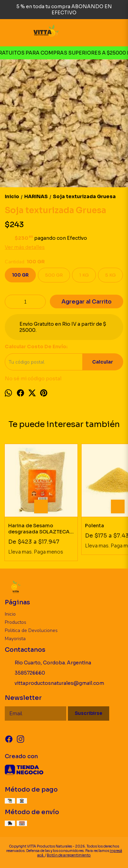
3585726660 (25, 673)
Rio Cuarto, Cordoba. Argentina (48, 663)
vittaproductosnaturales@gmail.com (54, 683)
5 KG (110, 275)
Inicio (10, 614)
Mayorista (15, 639)
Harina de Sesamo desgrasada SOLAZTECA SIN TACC (39, 529)
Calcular (103, 362)
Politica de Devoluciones (31, 630)
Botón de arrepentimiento (69, 855)
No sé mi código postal (33, 379)
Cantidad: (25, 262)
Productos (16, 622)
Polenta (95, 526)
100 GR (20, 275)
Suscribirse (89, 713)
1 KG (84, 275)
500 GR (54, 275)
